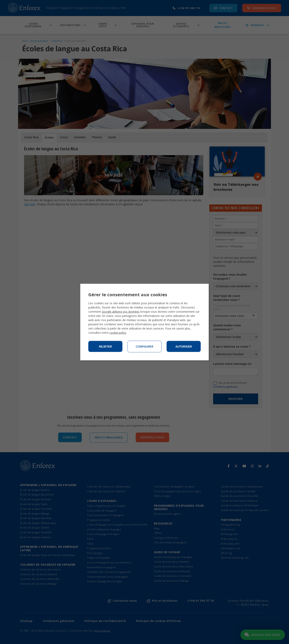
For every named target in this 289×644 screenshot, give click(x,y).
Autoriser (184, 347)
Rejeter (105, 347)
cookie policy (118, 333)
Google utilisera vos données (121, 312)
